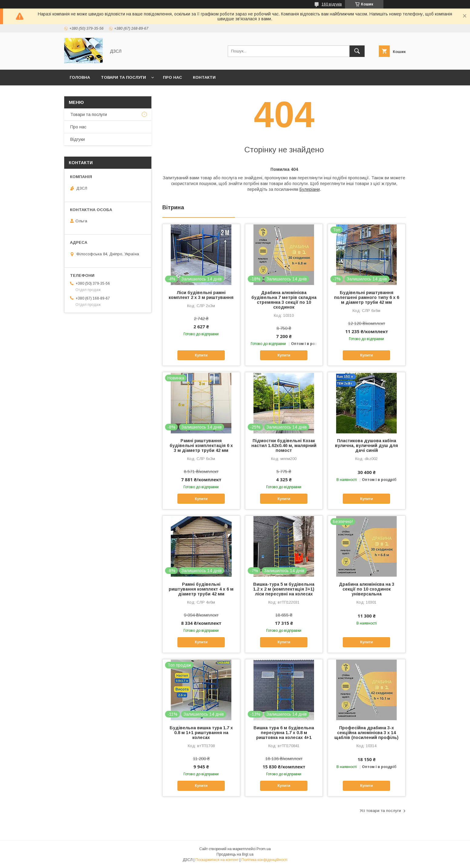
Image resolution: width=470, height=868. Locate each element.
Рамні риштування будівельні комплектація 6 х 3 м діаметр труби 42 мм (201, 446)
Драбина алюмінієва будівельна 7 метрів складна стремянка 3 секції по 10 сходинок (284, 300)
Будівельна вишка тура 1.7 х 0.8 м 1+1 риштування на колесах (201, 733)
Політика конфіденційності (264, 860)
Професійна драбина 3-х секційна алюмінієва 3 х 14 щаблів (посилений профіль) (366, 733)
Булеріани (310, 189)
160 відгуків (332, 4)
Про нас (172, 77)
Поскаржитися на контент (217, 860)
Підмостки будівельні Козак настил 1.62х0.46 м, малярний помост (284, 446)
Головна (80, 77)
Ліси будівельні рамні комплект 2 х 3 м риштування (201, 295)
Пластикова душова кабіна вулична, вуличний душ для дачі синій (366, 446)
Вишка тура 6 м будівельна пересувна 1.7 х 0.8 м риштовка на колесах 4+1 (284, 733)
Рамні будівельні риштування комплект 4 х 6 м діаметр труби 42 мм (201, 589)
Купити (201, 355)
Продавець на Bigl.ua (235, 854)
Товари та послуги (123, 77)
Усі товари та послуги (380, 811)
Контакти (204, 77)
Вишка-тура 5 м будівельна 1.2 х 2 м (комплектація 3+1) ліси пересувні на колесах (284, 589)
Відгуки (78, 139)
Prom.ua (264, 849)
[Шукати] (357, 51)
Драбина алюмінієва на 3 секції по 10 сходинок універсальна (367, 589)
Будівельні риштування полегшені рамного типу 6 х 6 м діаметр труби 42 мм (367, 297)
